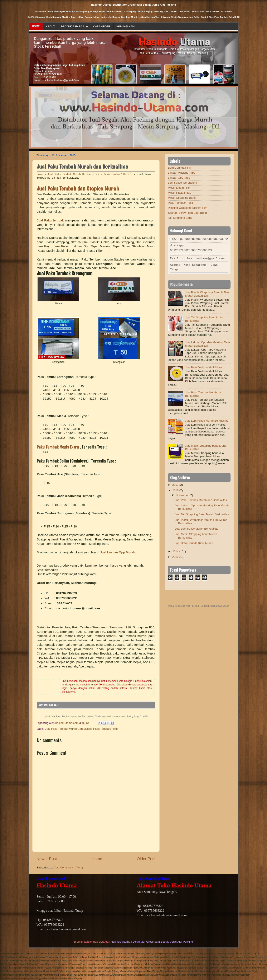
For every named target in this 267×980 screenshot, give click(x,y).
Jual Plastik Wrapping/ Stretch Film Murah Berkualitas (207, 293)
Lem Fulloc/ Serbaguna (183, 183)
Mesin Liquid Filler (179, 188)
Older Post (146, 859)
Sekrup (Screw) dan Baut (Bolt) (187, 213)
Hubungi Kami (126, 27)
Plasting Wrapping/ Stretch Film (188, 208)
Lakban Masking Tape (182, 173)
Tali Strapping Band (180, 218)
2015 (175, 489)
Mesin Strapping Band (182, 198)
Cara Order (102, 27)
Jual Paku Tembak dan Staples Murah (78, 188)
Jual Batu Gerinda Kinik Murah (204, 366)
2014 (175, 550)
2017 (175, 484)
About (50, 27)
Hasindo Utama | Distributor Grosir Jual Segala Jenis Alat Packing (152, 942)
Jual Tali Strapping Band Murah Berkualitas (202, 513)
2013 (175, 556)
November (182, 494)
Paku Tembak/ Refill (118, 174)
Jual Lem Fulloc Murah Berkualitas (207, 419)
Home (36, 26)
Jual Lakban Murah (219, 605)
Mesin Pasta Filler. (179, 193)
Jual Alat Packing (190, 605)
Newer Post (47, 859)
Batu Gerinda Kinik (180, 168)
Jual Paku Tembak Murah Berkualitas (73, 174)
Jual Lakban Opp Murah (118, 552)
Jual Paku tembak (50, 220)
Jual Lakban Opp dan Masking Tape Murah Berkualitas (207, 343)
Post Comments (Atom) (68, 868)
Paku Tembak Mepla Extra (58, 447)
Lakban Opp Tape (179, 178)
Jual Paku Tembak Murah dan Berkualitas (201, 499)
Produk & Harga (73, 27)
